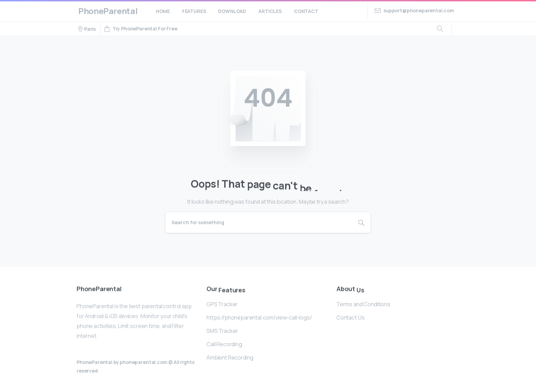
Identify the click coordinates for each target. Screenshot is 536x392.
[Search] (259, 222)
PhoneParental (108, 11)
